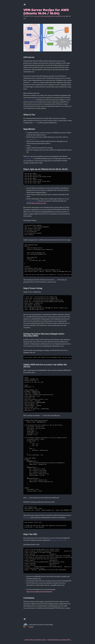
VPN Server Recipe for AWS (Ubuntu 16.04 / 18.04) (46, 12)
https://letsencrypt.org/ (39, 203)
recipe (42, 16)
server (38, 16)
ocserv (53, 16)
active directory (59, 16)
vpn (35, 16)
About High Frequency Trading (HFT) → (59, 640)
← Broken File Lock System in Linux (35, 640)
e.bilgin (31, 627)
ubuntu (49, 16)
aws (64, 16)
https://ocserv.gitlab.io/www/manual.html (39, 592)
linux (45, 16)
